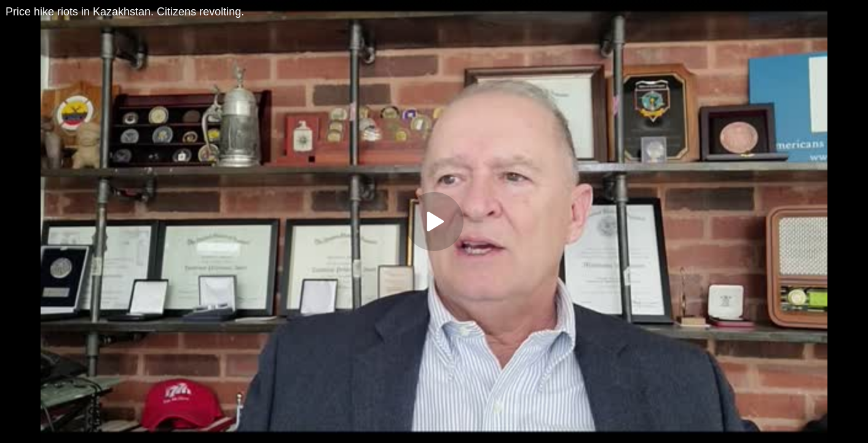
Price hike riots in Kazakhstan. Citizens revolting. (125, 12)
